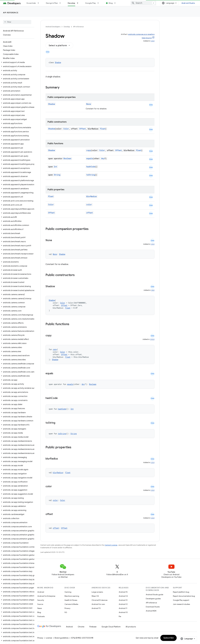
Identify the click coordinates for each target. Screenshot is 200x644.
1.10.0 (152, 339)
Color (66, 129)
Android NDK (151, 611)
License (49, 638)
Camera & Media (71, 604)
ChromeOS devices (99, 600)
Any (103, 158)
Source (40, 604)
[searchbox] (17, 22)
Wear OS (95, 596)
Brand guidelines (62, 638)
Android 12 (123, 604)
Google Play (91, 3)
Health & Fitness (71, 600)
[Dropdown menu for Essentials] (39, 3)
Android (41, 592)
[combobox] (143, 3)
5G (66, 612)
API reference (11, 13)
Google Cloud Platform (111, 627)
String (57, 175)
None (89, 104)
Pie (120, 616)
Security (41, 600)
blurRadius (92, 196)
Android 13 (123, 600)
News (40, 608)
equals (90, 158)
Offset (83, 129)
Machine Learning (72, 596)
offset (90, 213)
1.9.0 (153, 290)
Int (55, 167)
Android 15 (123, 592)
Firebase (93, 627)
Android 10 (123, 612)
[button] (17, 62)
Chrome (81, 627)
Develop (67, 27)
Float (103, 129)
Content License (111, 545)
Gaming (68, 592)
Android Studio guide (154, 595)
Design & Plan (52, 3)
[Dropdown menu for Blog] (116, 3)
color (89, 205)
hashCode (91, 167)
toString (91, 175)
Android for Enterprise (46, 596)
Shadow (58, 62)
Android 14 (123, 596)
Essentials (31, 3)
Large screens (97, 592)
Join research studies (181, 604)
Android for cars (98, 604)
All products (131, 627)
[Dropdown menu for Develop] (79, 3)
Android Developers (53, 27)
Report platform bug (181, 592)
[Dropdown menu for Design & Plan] (61, 3)
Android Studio (188, 3)
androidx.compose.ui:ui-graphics (141, 34)
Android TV (96, 608)
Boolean (67, 158)
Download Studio (153, 607)
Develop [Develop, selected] (71, 3)
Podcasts (41, 616)
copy (89, 150)
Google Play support (181, 600)
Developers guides (153, 599)
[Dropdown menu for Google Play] (99, 3)
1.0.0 (153, 41)
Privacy (67, 608)
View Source (147, 38)
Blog (111, 3)
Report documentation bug (184, 596)
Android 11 (123, 608)
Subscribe (169, 638)
